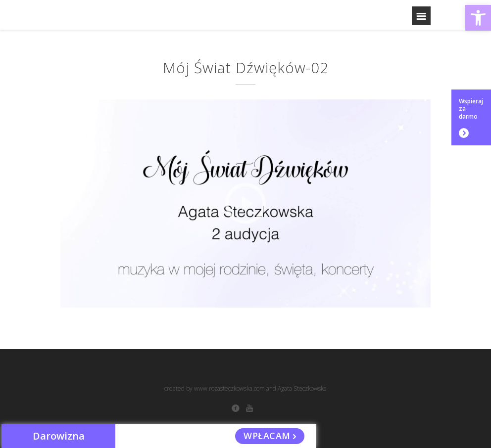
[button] (478, 18)
